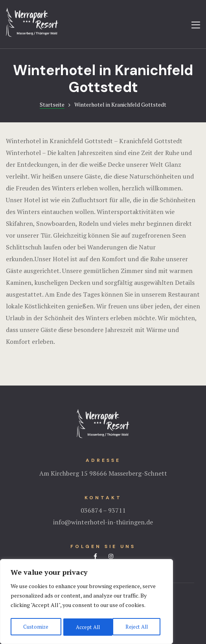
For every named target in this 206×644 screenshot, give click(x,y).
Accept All (138, 627)
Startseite (52, 104)
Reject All (86, 627)
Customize (35, 627)
